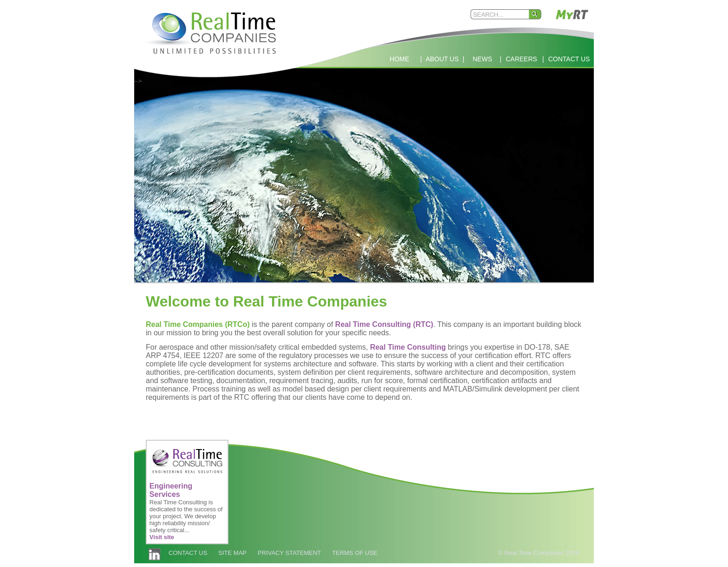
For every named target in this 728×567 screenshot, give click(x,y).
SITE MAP (232, 553)
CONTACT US (188, 553)
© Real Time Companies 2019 (539, 553)
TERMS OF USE (355, 553)
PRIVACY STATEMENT (289, 553)
